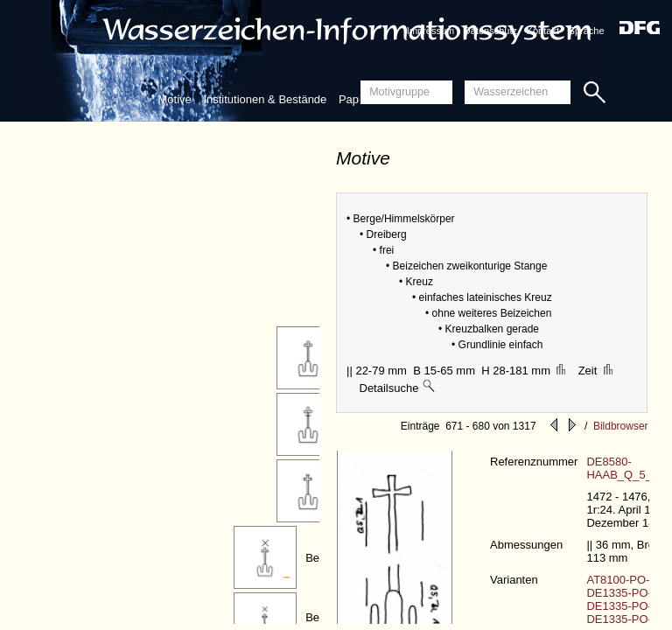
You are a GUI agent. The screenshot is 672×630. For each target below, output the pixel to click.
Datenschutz (490, 31)
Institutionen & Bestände (265, 99)
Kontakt (543, 31)
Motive (174, 99)
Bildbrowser (621, 426)
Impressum (430, 31)
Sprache (587, 31)
